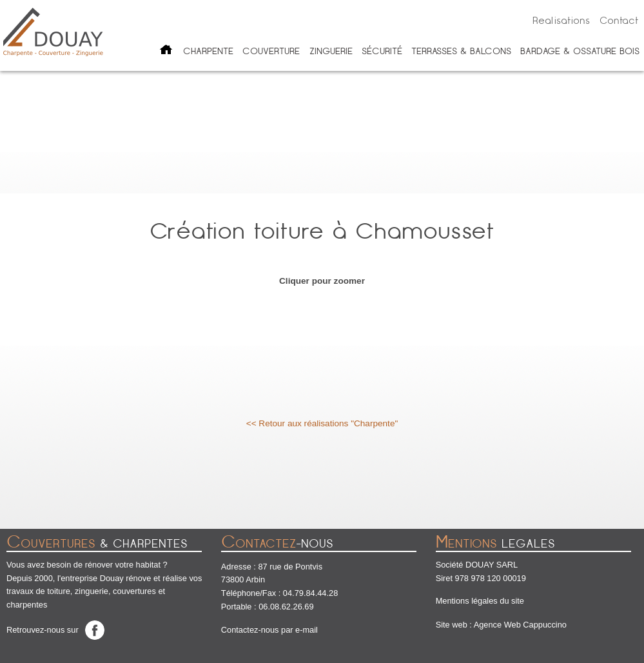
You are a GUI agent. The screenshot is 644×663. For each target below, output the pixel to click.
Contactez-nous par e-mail (269, 630)
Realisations (561, 20)
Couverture (271, 51)
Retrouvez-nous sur (43, 630)
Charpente (208, 51)
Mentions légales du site (480, 601)
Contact (619, 20)
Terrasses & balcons (461, 51)
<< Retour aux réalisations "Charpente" (322, 423)
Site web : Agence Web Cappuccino (501, 625)
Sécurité (382, 51)
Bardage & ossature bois (580, 51)
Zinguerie (331, 51)
